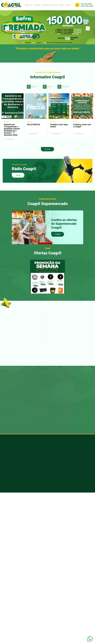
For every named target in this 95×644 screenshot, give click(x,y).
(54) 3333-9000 (86, 4)
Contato (68, 5)
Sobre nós (29, 5)
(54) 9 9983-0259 (87, 6)
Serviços (55, 5)
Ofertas (62, 5)
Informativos (46, 5)
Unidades (37, 5)
